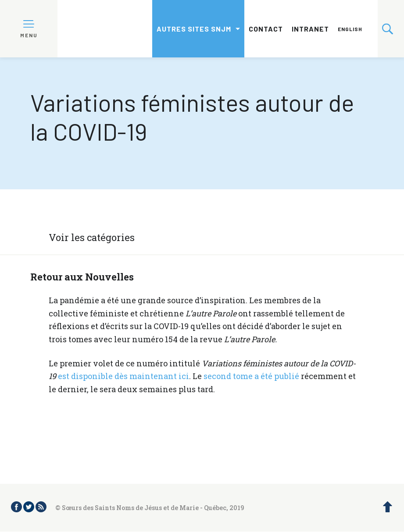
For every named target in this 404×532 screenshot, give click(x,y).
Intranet (310, 29)
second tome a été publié (251, 376)
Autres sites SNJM (194, 29)
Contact (266, 29)
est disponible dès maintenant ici (123, 376)
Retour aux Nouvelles (82, 277)
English (350, 29)
